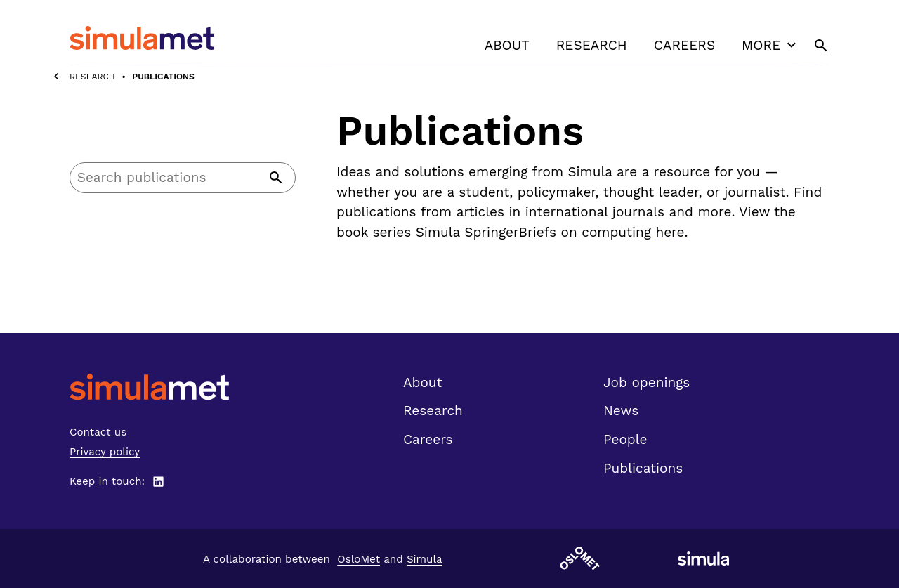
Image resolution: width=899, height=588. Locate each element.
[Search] (183, 177)
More (770, 45)
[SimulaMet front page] (149, 387)
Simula (425, 559)
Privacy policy (105, 452)
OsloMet (359, 559)
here (670, 232)
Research (592, 45)
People (625, 439)
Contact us (98, 432)
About (507, 45)
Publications (643, 468)
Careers (684, 45)
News (621, 411)
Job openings (647, 383)
